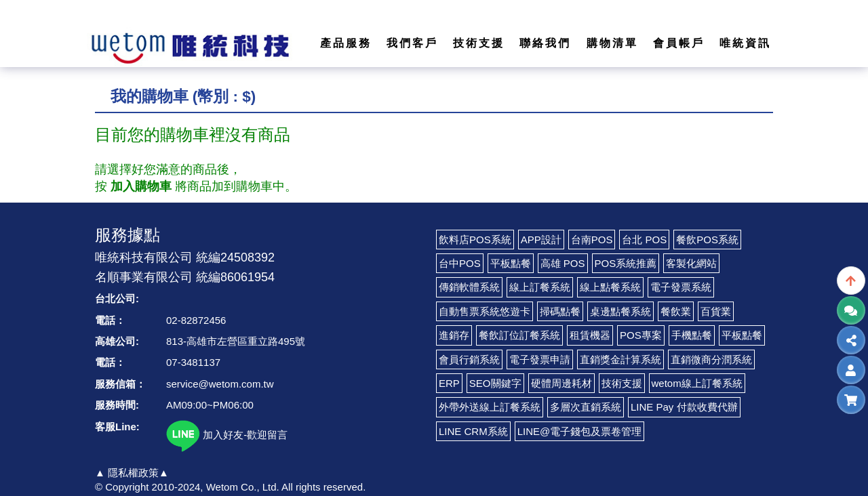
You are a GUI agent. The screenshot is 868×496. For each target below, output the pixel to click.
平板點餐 (511, 263)
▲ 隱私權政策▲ (132, 473)
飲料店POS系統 (475, 240)
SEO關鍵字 (495, 383)
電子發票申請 (540, 359)
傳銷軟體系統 (469, 287)
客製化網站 (691, 263)
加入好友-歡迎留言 (227, 435)
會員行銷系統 (469, 359)
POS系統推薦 (626, 263)
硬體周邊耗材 (561, 383)
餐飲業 (676, 311)
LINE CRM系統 (473, 431)
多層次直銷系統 (586, 407)
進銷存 (454, 335)
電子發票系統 (681, 287)
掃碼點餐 (560, 311)
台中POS (460, 263)
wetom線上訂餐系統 (697, 383)
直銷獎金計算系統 (620, 359)
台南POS (592, 240)
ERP (449, 383)
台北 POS (644, 240)
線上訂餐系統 (540, 287)
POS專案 (641, 335)
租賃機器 (590, 335)
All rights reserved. (323, 487)
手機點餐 (692, 335)
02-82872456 (196, 320)
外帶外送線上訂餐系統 (490, 407)
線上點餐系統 (610, 287)
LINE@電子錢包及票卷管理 (580, 431)
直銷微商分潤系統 (711, 359)
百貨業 (716, 311)
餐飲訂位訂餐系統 (519, 335)
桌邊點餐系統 (620, 311)
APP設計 (541, 240)
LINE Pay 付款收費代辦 (684, 407)
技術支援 (622, 383)
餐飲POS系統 (707, 240)
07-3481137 (193, 362)
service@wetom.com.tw (220, 384)
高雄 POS (563, 263)
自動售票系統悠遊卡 (485, 311)
